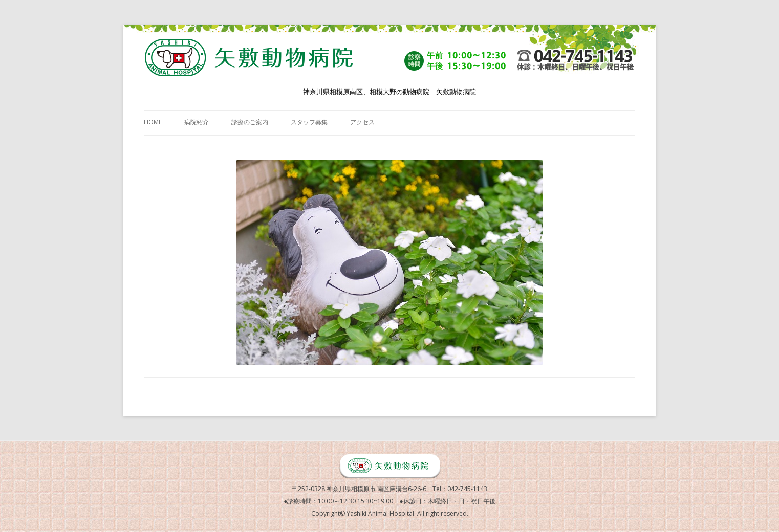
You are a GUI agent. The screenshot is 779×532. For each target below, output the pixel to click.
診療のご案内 (250, 122)
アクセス (362, 122)
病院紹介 (197, 122)
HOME (153, 122)
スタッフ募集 (309, 122)
